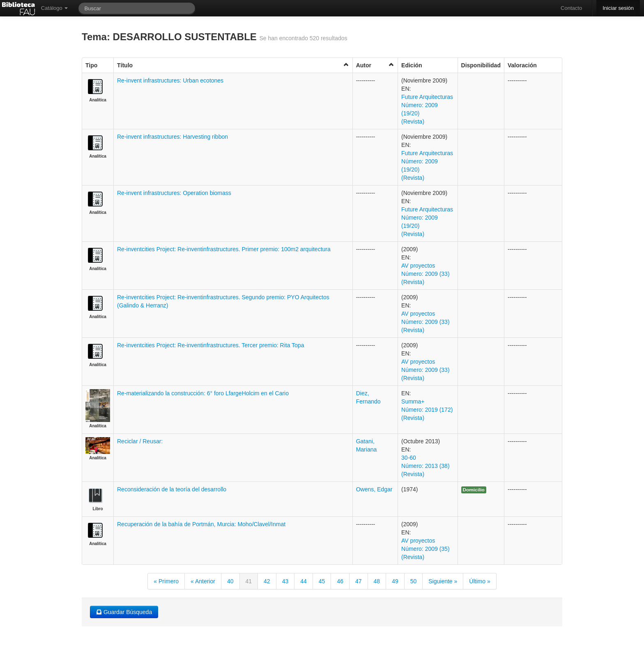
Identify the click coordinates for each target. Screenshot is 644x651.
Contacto (571, 8)
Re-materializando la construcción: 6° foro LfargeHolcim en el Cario (203, 393)
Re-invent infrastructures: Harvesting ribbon (172, 137)
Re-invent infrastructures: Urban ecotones (170, 80)
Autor (375, 65)
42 (267, 581)
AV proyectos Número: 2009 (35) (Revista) (425, 549)
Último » (480, 581)
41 (249, 581)
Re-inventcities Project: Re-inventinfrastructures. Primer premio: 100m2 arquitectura (224, 249)
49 (395, 581)
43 (285, 581)
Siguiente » (443, 581)
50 (414, 581)
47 (359, 581)
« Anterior (203, 581)
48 (377, 581)
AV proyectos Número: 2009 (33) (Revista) (425, 274)
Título (233, 65)
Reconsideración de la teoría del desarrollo (172, 489)
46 (340, 581)
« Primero (166, 581)
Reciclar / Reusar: (140, 441)
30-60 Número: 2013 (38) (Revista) (425, 466)
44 (304, 581)
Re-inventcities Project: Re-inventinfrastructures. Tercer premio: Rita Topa (210, 345)
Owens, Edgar (374, 489)
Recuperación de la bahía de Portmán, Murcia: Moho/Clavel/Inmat (201, 524)
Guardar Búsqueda (124, 612)
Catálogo (55, 8)
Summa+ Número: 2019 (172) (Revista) (427, 410)
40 (230, 581)
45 (322, 581)
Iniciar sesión (618, 8)
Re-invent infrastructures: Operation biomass (174, 193)
